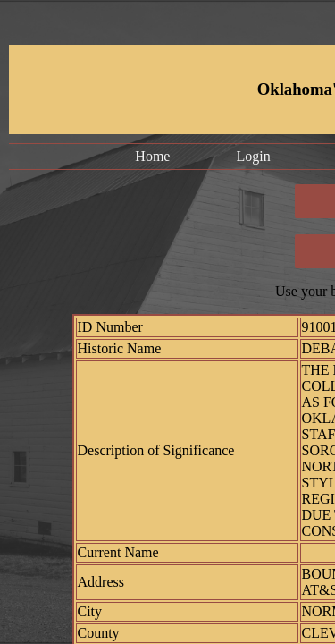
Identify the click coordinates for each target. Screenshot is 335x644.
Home (152, 156)
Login (253, 156)
